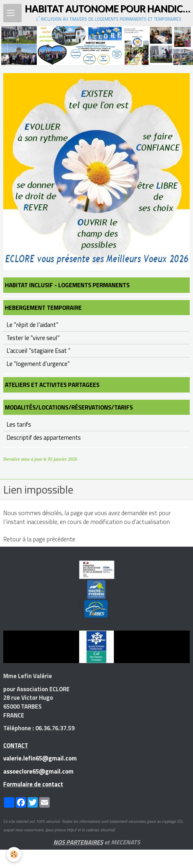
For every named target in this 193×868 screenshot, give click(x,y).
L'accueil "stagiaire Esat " (38, 351)
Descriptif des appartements (44, 437)
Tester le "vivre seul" (33, 338)
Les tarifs (19, 424)
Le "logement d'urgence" (38, 364)
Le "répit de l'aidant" (32, 325)
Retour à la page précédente (39, 539)
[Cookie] (14, 854)
